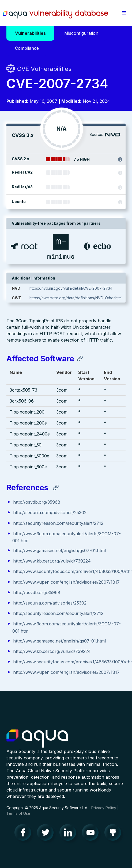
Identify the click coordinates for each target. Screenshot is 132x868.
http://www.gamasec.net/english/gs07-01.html (59, 550)
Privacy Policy (104, 808)
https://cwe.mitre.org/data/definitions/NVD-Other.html (76, 298)
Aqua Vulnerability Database (55, 14)
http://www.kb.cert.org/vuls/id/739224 (52, 561)
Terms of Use (18, 813)
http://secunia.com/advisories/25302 (50, 513)
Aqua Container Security (37, 739)
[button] (124, 13)
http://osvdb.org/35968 (37, 502)
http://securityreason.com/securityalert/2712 (58, 523)
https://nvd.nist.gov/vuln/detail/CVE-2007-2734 (71, 288)
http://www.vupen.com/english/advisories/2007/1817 (66, 582)
